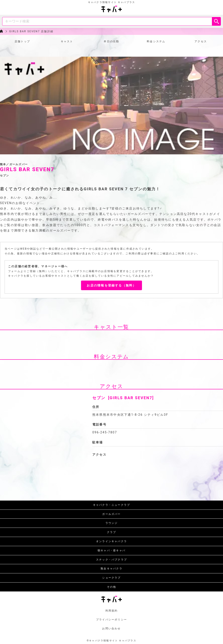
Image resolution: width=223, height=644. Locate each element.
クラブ (112, 532)
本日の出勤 (111, 41)
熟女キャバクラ (111, 569)
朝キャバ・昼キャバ (111, 550)
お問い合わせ (111, 629)
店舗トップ (22, 41)
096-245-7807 (105, 432)
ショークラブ (111, 578)
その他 (112, 587)
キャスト (67, 41)
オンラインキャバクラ (111, 541)
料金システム (156, 41)
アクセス (201, 41)
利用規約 (112, 611)
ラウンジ (112, 523)
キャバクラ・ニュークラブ (112, 505)
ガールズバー (111, 514)
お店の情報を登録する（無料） (111, 285)
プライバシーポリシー (111, 620)
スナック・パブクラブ (111, 560)
